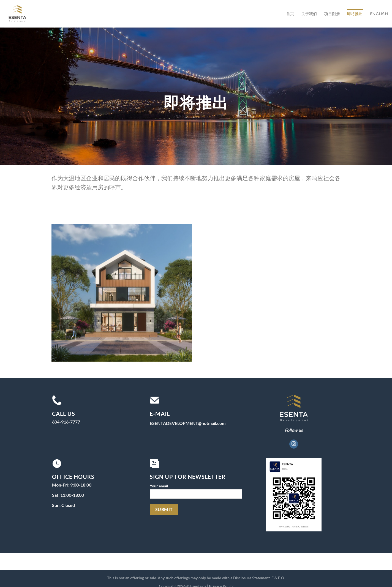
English (379, 14)
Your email (196, 493)
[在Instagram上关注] (294, 444)
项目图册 (332, 14)
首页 (290, 14)
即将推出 (355, 14)
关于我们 (309, 14)
